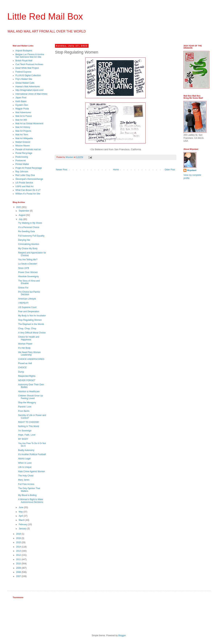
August (22, 215)
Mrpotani (192, 170)
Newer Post (62, 170)
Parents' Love (25, 407)
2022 (19, 207)
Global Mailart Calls (25, 83)
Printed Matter (22, 164)
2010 (19, 564)
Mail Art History (23, 127)
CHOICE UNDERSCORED (31, 359)
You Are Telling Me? (28, 260)
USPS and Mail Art (24, 186)
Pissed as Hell (25, 363)
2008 (19, 572)
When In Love (25, 463)
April (21, 516)
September (24, 211)
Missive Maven (23, 146)
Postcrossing (22, 157)
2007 (19, 576)
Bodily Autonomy (26, 450)
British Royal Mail (24, 61)
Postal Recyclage (24, 153)
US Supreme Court (27, 307)
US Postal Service (24, 183)
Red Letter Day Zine (25, 175)
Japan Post (21, 98)
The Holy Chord (26, 476)
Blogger (122, 635)
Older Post (170, 170)
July (21, 219)
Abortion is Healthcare (29, 391)
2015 (19, 542)
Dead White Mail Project (27, 68)
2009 (19, 568)
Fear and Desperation (29, 311)
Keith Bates (21, 101)
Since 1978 (24, 268)
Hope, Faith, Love (27, 435)
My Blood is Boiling (27, 495)
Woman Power (25, 344)
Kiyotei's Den (22, 105)
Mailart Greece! (23, 142)
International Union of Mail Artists (31, 94)
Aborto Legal (24, 459)
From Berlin (24, 411)
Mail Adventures (23, 112)
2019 (19, 534)
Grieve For (23, 288)
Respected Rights (27, 376)
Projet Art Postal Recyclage (29, 168)
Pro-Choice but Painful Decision (29, 293)
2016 (19, 538)
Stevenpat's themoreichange (29, 179)
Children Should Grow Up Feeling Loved (30, 397)
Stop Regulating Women (30, 320)
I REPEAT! (23, 303)
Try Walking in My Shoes (30, 223)
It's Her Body (24, 348)
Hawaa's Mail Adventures (28, 87)
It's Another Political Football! (32, 454)
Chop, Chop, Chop (27, 329)
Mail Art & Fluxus (24, 116)
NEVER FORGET (27, 380)
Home (116, 170)
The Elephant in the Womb (31, 324)
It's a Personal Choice (29, 227)
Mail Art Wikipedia (24, 138)
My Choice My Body (28, 249)
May (21, 512)
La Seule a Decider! (28, 264)
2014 (19, 547)
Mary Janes (24, 480)
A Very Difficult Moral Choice (32, 333)
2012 (19, 555)
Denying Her (24, 240)
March (22, 520)
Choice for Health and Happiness (29, 338)
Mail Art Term (22, 135)
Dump (21, 372)
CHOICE (22, 368)
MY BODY (23, 439)
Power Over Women (28, 272)
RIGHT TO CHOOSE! (29, 422)
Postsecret (21, 161)
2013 (19, 551)
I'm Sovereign (25, 431)
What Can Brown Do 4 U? (28, 190)
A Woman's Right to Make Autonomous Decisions (31, 501)
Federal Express (23, 72)
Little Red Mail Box (45, 17)
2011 (19, 559)
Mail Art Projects (23, 131)
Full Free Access (26, 484)
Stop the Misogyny (27, 403)
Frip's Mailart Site (24, 79)
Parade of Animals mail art (28, 149)
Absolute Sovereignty (28, 276)
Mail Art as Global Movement (29, 124)
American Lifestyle (27, 299)
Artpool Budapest (24, 51)
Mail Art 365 (21, 120)
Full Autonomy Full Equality (31, 236)
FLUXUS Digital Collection (28, 75)
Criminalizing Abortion (29, 244)
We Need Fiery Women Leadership (29, 354)
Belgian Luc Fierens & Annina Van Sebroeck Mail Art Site (30, 56)
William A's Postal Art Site (28, 194)
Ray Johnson (22, 172)
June (21, 507)
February (23, 524)
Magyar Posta (22, 109)
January (23, 529)
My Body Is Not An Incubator (32, 316)
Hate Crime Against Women (32, 471)
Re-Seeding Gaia (27, 231)
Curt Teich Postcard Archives (29, 64)
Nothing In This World (29, 426)
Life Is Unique (25, 467)
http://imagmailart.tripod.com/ (29, 90)
